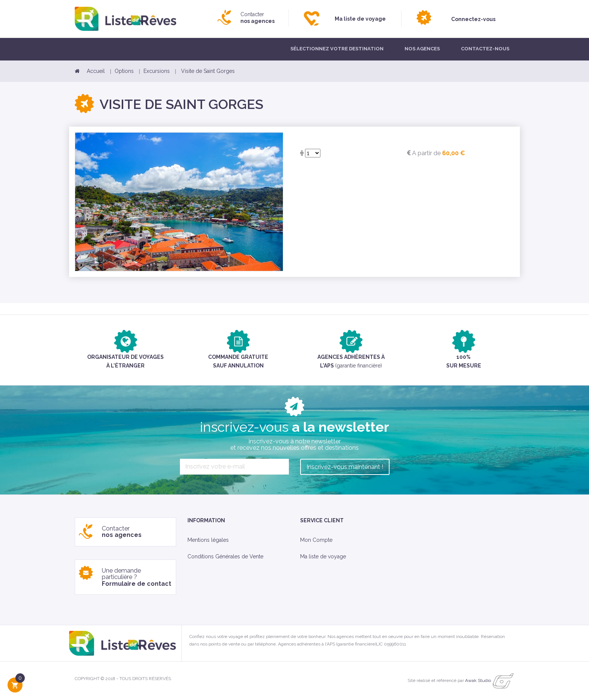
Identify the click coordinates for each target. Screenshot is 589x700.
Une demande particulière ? (137, 577)
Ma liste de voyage (323, 556)
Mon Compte (316, 540)
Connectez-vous (473, 19)
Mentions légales (208, 540)
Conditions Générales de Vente (225, 556)
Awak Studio (478, 681)
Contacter (257, 18)
